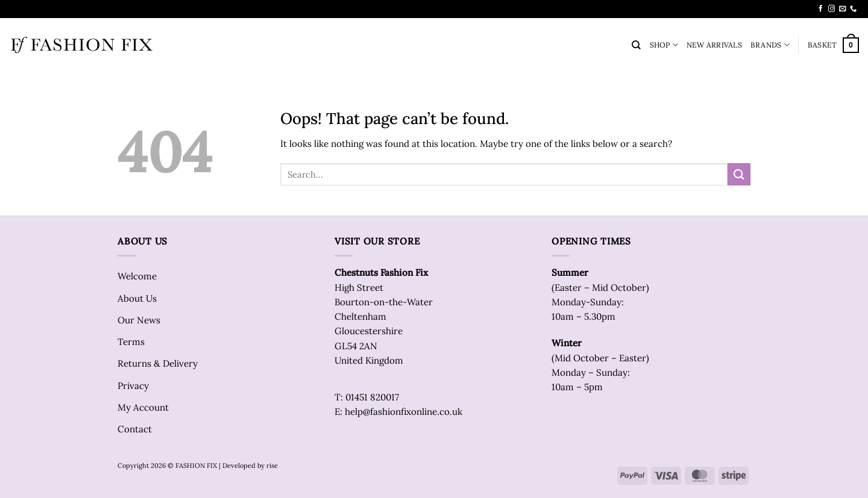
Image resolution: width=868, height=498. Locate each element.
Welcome (137, 276)
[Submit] (739, 174)
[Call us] (853, 9)
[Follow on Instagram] (832, 9)
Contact (135, 429)
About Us (137, 298)
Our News (139, 320)
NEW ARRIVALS (714, 45)
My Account (143, 407)
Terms (131, 342)
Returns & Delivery (158, 363)
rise (272, 465)
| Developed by (242, 465)
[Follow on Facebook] (821, 9)
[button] (833, 45)
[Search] (636, 45)
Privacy (133, 386)
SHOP (664, 45)
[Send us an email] (842, 9)
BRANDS (770, 45)
